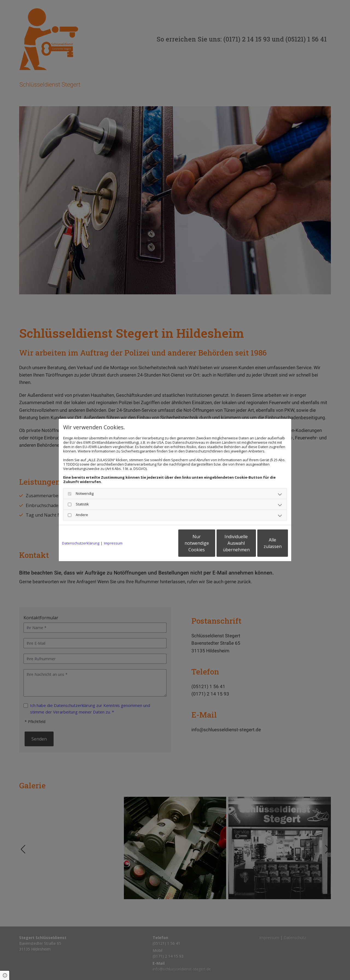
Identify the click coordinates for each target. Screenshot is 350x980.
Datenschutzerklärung (81, 543)
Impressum (113, 543)
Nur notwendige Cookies (159, 543)
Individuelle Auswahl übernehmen (211, 543)
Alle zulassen (263, 543)
